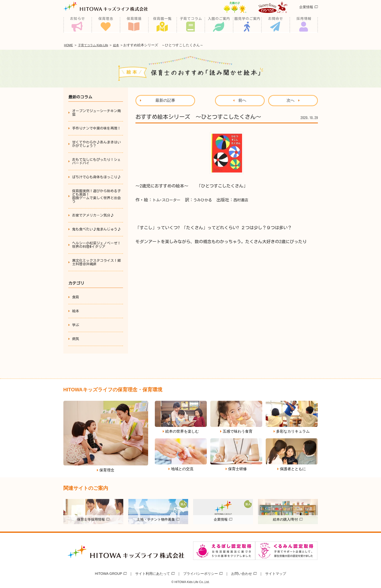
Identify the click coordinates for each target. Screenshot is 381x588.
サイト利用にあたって (153, 573)
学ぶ (76, 324)
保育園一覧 (162, 25)
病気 (76, 338)
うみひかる (208, 199)
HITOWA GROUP (109, 573)
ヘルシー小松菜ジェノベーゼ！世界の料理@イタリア (96, 244)
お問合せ (276, 25)
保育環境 (134, 25)
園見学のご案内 (247, 25)
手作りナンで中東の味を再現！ (96, 128)
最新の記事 (165, 100)
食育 (76, 296)
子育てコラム (191, 25)
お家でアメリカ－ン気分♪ (93, 215)
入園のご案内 (219, 25)
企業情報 (306, 13)
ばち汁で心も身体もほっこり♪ (96, 176)
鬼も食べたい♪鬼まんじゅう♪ (96, 228)
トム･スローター (168, 199)
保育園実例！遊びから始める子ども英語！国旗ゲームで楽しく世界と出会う (96, 195)
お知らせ (78, 25)
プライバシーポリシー (201, 573)
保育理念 (106, 25)
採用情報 (304, 25)
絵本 (126, 45)
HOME (70, 45)
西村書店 (248, 199)
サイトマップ (276, 573)
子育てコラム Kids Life (99, 45)
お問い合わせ (242, 573)
